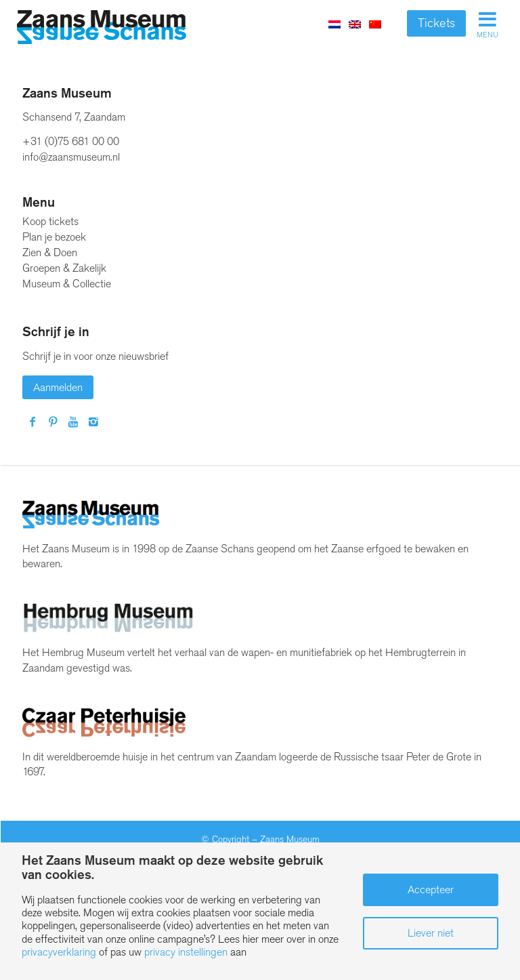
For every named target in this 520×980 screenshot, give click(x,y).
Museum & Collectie (67, 284)
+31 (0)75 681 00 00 (71, 141)
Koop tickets (50, 221)
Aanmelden (58, 387)
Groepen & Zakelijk (64, 268)
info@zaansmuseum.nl (71, 157)
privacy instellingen (186, 952)
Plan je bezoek (54, 237)
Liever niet (431, 933)
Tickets (436, 23)
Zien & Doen (50, 252)
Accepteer (431, 890)
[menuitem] (355, 24)
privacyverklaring (59, 952)
